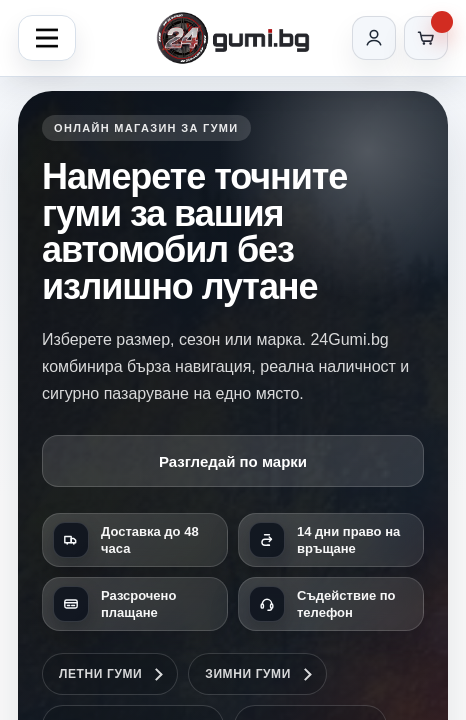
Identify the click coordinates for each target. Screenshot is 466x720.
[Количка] (426, 38)
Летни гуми (100, 674)
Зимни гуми (248, 674)
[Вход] (374, 38)
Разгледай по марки (233, 461)
